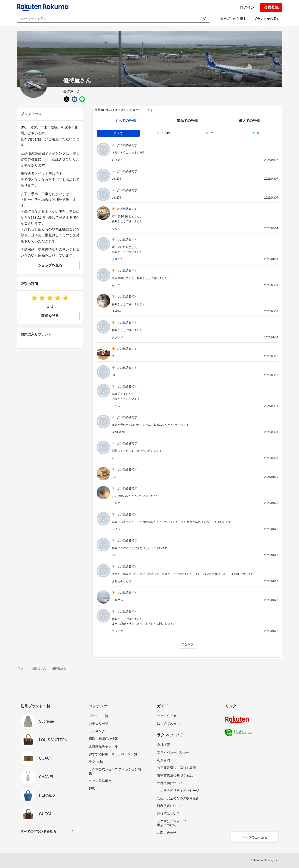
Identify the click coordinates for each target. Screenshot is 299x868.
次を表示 (187, 644)
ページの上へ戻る (255, 837)
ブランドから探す (267, 19)
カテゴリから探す (233, 19)
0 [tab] (256, 133)
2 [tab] (209, 133)
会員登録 (271, 7)
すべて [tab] (118, 133)
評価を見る (50, 316)
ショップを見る (50, 265)
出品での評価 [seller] (187, 121)
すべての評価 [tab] (125, 121)
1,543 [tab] (163, 133)
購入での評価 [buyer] (249, 121)
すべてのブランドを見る (38, 831)
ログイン (247, 7)
